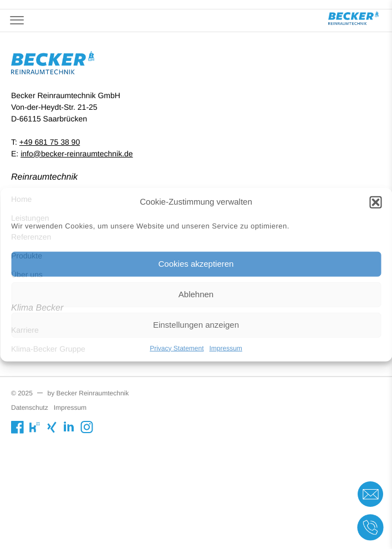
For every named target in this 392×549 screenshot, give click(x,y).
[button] (375, 202)
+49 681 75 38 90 (50, 142)
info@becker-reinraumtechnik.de (77, 154)
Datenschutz (30, 408)
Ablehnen (196, 294)
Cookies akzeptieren (196, 264)
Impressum (226, 348)
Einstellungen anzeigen (196, 325)
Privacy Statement (177, 348)
